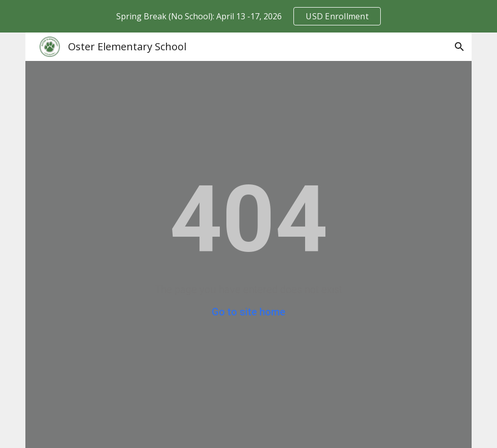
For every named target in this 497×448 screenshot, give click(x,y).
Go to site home (248, 312)
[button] (459, 47)
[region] (248, 16)
